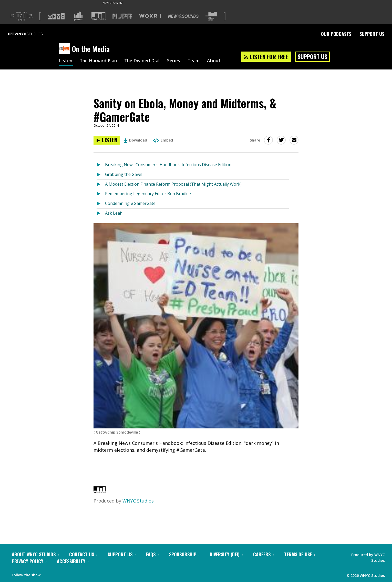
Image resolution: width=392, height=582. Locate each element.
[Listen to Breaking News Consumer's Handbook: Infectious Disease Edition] (101, 165)
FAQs (152, 554)
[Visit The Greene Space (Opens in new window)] (211, 16)
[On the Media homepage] (65, 49)
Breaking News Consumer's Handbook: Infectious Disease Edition (168, 165)
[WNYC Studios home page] (32, 34)
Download (135, 140)
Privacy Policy (29, 561)
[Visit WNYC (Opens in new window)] (56, 16)
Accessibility (73, 561)
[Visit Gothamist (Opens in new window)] (78, 16)
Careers (264, 554)
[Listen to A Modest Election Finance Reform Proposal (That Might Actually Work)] (101, 184)
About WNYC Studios (35, 554)
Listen (66, 61)
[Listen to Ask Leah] (101, 213)
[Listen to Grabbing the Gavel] (101, 175)
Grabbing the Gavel (124, 174)
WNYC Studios (138, 501)
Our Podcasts (336, 34)
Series (178, 61)
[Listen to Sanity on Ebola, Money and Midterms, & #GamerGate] (107, 140)
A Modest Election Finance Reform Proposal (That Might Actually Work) (173, 184)
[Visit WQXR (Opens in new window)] (150, 16)
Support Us (372, 34)
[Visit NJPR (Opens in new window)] (122, 16)
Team (199, 61)
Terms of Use (300, 554)
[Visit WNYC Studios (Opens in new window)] (99, 16)
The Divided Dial (145, 61)
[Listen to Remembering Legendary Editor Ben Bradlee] (101, 194)
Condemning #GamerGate (130, 203)
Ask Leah (114, 213)
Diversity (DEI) (226, 554)
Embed (163, 140)
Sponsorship (184, 554)
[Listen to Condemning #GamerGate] (101, 204)
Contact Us (83, 554)
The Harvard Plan (100, 61)
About (219, 61)
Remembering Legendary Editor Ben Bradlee (148, 194)
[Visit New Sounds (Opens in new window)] (183, 16)
